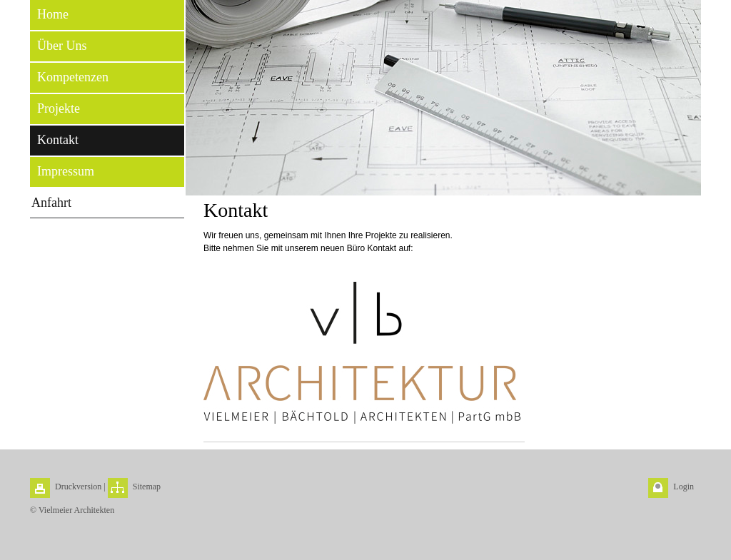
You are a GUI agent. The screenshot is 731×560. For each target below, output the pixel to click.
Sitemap (147, 487)
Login (684, 487)
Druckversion (78, 487)
